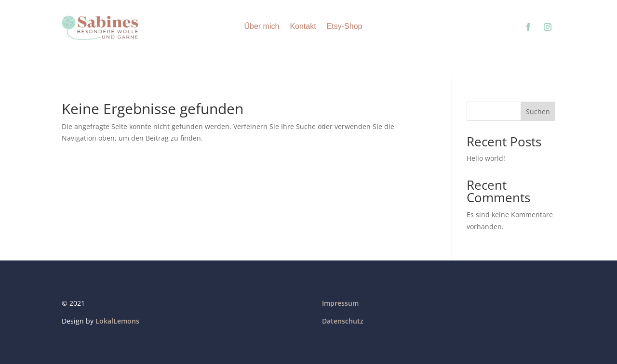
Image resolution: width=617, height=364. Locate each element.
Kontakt (303, 26)
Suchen (538, 111)
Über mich (262, 26)
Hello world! (486, 158)
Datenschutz (343, 321)
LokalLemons (117, 321)
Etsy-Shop (345, 26)
